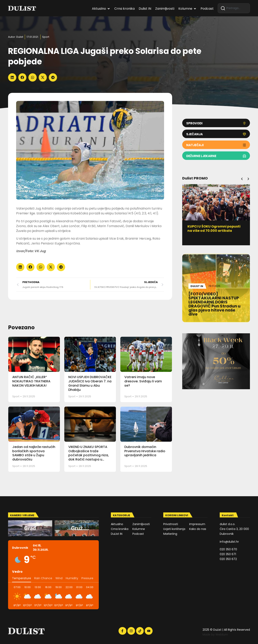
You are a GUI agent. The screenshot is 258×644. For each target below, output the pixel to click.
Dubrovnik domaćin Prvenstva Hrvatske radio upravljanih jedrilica (145, 451)
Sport (46, 37)
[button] (12, 77)
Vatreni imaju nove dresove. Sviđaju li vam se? (143, 381)
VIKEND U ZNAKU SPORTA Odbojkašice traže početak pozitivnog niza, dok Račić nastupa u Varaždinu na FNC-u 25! (89, 455)
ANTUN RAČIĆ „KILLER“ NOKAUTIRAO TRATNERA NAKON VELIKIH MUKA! (31, 381)
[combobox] (234, 8)
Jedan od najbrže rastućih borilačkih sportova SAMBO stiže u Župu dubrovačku (34, 453)
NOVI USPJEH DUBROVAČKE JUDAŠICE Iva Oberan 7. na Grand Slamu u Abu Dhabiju (90, 383)
